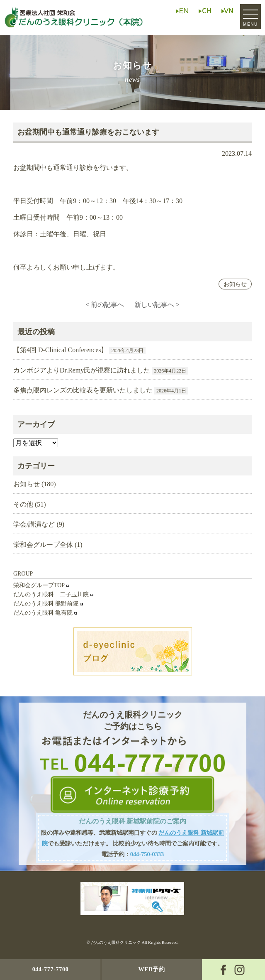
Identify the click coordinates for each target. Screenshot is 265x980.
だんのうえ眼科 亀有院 (43, 613)
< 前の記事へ (105, 305)
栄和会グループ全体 (43, 545)
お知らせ (235, 284)
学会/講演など (34, 524)
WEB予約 (151, 969)
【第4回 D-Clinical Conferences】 (61, 350)
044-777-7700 (51, 969)
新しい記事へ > (157, 305)
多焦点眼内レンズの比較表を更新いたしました (83, 390)
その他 (23, 504)
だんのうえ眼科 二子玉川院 (51, 594)
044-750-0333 (147, 854)
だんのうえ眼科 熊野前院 (46, 604)
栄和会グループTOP (39, 585)
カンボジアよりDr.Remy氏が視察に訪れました (82, 370)
